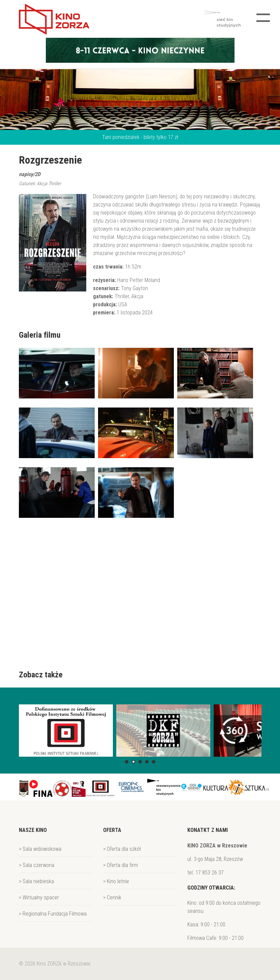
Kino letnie (118, 881)
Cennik (114, 898)
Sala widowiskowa (42, 849)
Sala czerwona (38, 865)
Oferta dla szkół (124, 849)
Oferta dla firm (122, 865)
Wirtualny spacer (41, 898)
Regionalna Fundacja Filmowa (55, 914)
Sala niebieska (38, 881)
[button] (127, 762)
